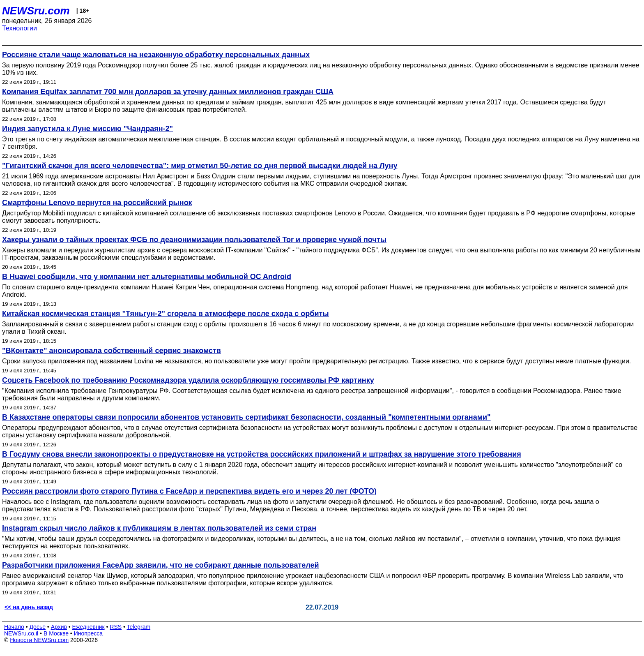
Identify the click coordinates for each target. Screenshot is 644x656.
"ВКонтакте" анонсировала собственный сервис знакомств (112, 351)
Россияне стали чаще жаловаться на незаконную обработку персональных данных (156, 55)
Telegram (139, 627)
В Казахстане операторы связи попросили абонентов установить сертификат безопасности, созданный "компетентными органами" (246, 417)
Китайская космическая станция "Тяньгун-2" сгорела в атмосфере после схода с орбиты (166, 314)
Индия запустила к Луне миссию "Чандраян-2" (87, 129)
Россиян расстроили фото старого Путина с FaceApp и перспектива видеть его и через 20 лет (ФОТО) (189, 491)
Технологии (20, 28)
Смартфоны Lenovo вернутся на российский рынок (97, 203)
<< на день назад (29, 607)
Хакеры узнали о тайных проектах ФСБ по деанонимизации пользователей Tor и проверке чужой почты (194, 240)
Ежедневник (89, 627)
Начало (14, 627)
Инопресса (89, 633)
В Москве (56, 633)
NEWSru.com (36, 11)
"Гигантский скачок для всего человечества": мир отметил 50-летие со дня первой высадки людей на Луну (200, 166)
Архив (59, 627)
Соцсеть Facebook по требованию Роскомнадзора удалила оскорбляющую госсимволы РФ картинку (188, 380)
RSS (116, 627)
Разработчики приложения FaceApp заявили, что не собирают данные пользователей (161, 565)
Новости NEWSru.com (39, 640)
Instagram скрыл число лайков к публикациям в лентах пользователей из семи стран (159, 528)
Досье (37, 627)
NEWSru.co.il (21, 633)
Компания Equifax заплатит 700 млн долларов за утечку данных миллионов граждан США (168, 92)
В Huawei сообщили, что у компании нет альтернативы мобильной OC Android (147, 277)
